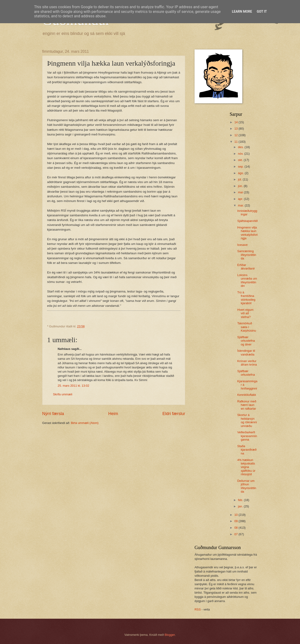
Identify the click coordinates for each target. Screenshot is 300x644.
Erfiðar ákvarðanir (246, 267)
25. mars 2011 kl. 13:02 (73, 386)
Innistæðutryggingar (247, 213)
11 (236, 142)
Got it (262, 11)
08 (236, 528)
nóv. (241, 154)
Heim (113, 414)
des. (241, 147)
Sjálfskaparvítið (247, 221)
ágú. (241, 173)
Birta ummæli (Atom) (85, 423)
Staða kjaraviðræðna (247, 450)
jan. (241, 506)
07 (236, 534)
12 (236, 135)
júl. (240, 179)
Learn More (242, 11)
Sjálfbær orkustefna (246, 373)
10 (236, 515)
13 (236, 129)
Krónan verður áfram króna (247, 363)
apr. (241, 199)
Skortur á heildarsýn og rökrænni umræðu (247, 420)
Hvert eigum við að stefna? (245, 313)
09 (236, 521)
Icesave (242, 245)
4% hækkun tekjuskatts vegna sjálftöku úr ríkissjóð (246, 467)
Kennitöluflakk (247, 395)
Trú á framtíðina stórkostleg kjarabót (246, 298)
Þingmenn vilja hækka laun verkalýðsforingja (247, 233)
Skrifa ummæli (63, 394)
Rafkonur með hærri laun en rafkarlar (247, 405)
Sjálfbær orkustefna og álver (246, 341)
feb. (241, 500)
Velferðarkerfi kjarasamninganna (247, 436)
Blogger (170, 635)
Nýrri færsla (53, 414)
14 (236, 122)
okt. (241, 160)
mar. (241, 205)
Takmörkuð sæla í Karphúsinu (247, 327)
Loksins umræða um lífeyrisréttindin (247, 280)
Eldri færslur (174, 414)
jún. (241, 186)
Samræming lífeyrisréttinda (247, 255)
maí (241, 192)
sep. (241, 167)
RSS (198, 609)
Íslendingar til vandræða (246, 352)
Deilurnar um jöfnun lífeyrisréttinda (247, 486)
